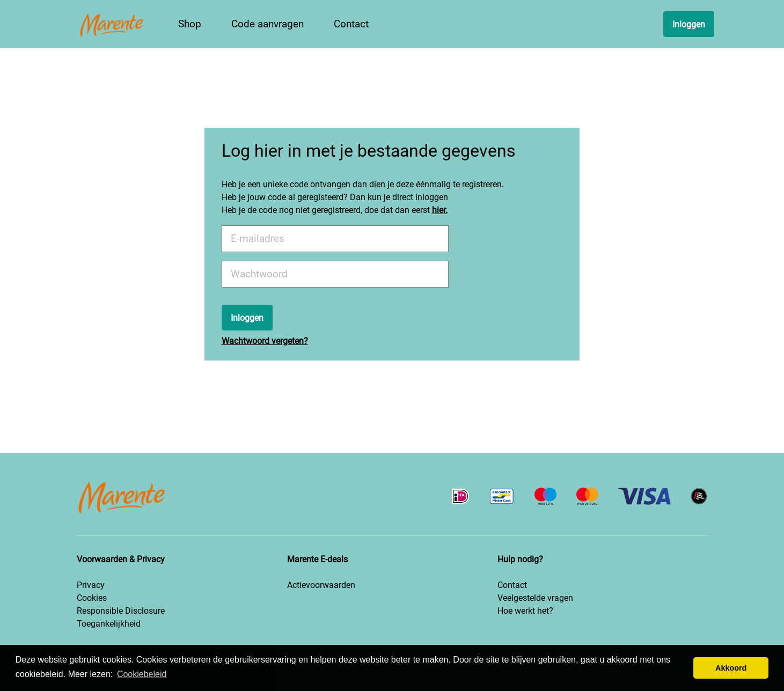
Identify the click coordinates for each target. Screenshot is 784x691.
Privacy (91, 585)
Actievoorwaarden (321, 585)
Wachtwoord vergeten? (265, 341)
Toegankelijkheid (109, 624)
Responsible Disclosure (121, 611)
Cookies (92, 598)
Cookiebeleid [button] (142, 674)
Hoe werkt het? (525, 611)
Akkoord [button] (731, 668)
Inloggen (689, 24)
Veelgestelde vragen (535, 598)
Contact (512, 585)
